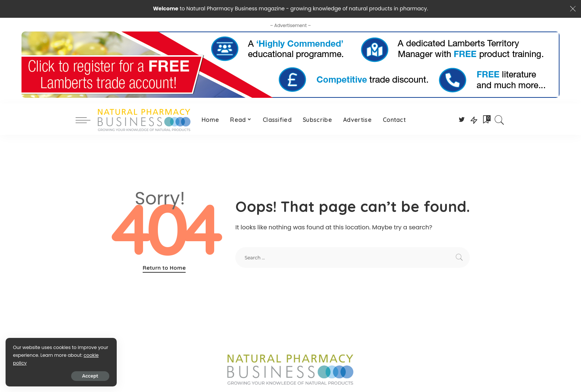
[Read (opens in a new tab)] (241, 120)
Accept (90, 376)
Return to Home (164, 268)
